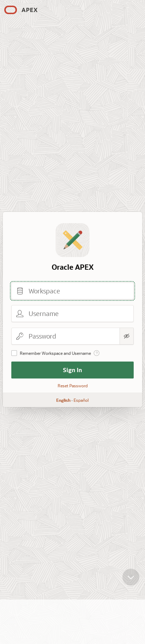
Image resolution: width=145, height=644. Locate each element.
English (63, 400)
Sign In (72, 370)
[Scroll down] (131, 582)
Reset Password (73, 386)
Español (81, 400)
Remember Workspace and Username (55, 353)
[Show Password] (127, 336)
